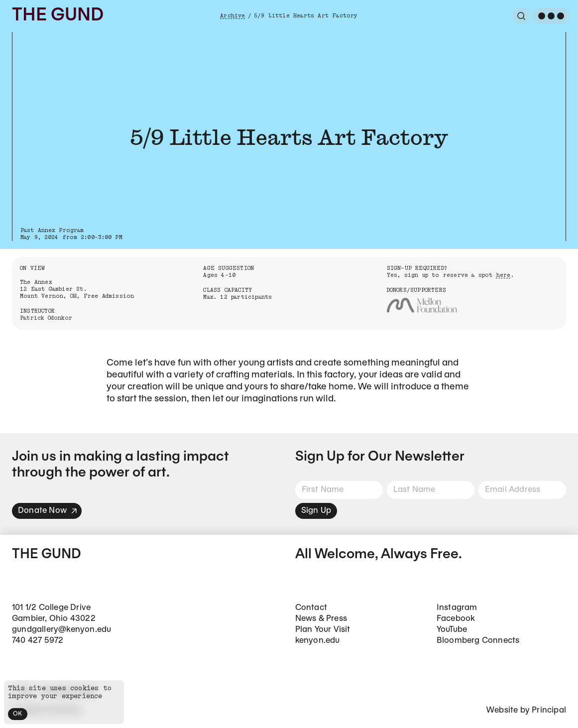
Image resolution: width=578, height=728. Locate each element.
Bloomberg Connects (478, 641)
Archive (232, 16)
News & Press (321, 619)
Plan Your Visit (323, 630)
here (504, 275)
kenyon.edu (318, 641)
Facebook (456, 619)
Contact (311, 608)
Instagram (457, 608)
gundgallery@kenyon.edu (61, 630)
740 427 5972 (38, 641)
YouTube (452, 630)
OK (18, 714)
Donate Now (48, 511)
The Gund (58, 16)
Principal (549, 710)
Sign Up (316, 511)
